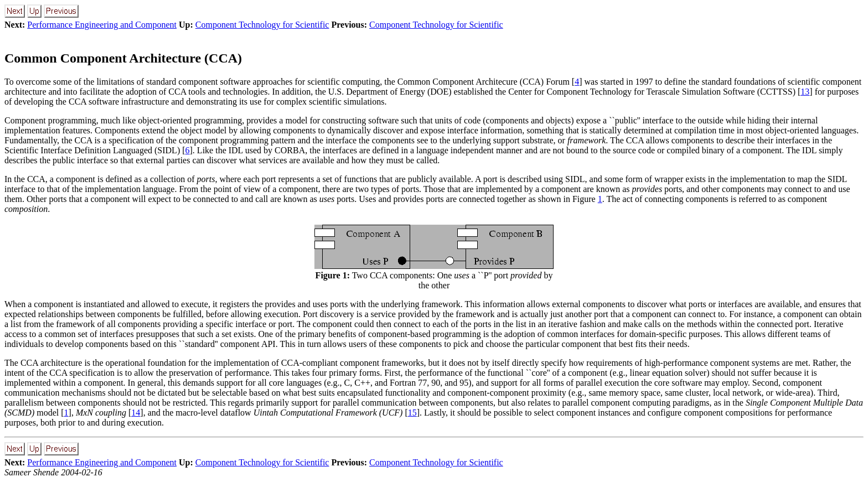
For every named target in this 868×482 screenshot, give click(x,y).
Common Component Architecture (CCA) (123, 58)
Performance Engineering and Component (102, 25)
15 (412, 413)
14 (136, 413)
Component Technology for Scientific (262, 25)
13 (805, 92)
